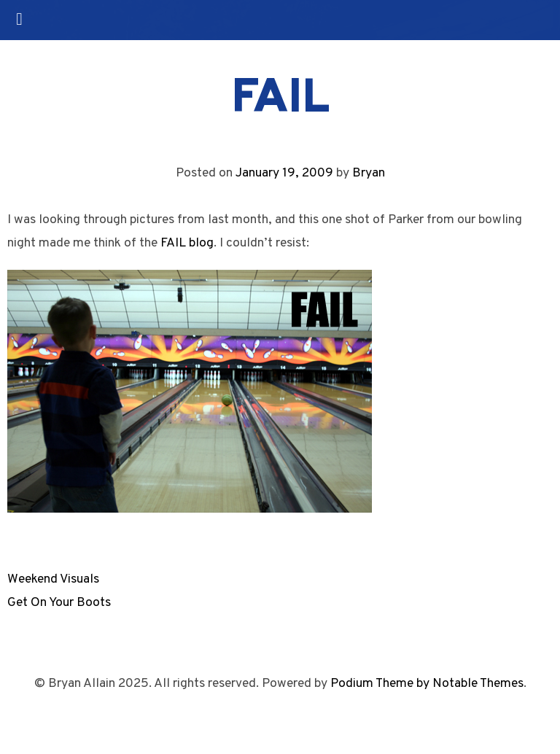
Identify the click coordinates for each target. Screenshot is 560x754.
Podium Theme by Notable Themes (427, 684)
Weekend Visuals (53, 579)
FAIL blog (187, 243)
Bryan (369, 173)
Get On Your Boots (59, 603)
